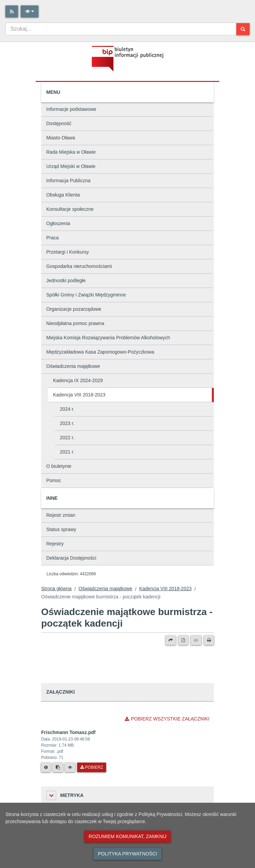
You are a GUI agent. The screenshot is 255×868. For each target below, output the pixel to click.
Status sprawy (61, 529)
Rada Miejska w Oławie (71, 152)
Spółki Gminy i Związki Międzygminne (86, 295)
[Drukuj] (209, 640)
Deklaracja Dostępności (71, 558)
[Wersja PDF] (183, 640)
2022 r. (67, 438)
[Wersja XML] (196, 640)
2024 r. (67, 409)
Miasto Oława (61, 138)
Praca (53, 238)
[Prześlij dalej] (171, 640)
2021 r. (67, 452)
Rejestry (55, 544)
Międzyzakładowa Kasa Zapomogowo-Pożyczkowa (100, 352)
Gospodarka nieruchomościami (79, 266)
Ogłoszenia (58, 223)
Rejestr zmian (61, 515)
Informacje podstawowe (71, 109)
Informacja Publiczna (68, 181)
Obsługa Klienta (63, 195)
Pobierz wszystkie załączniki (167, 719)
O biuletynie (59, 466)
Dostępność (59, 123)
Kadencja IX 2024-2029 (78, 380)
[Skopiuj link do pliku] (58, 767)
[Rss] (12, 11)
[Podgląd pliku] (70, 767)
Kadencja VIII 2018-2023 (79, 395)
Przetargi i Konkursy (67, 252)
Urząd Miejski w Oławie (71, 166)
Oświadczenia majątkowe (73, 366)
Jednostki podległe (66, 280)
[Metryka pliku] (46, 767)
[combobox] (121, 29)
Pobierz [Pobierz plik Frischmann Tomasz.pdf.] (92, 767)
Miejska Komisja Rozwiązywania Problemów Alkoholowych (108, 338)
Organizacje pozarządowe (74, 309)
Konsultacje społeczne (70, 209)
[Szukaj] (243, 29)
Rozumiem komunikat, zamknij (128, 836)
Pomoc (54, 480)
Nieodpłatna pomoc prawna (75, 323)
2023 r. (67, 423)
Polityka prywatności (128, 854)
